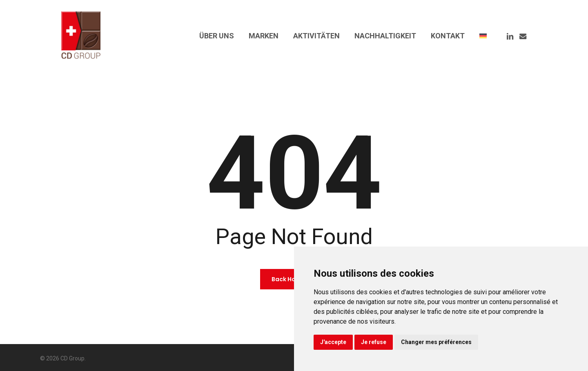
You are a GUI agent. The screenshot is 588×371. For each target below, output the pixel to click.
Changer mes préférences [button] (436, 342)
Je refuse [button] (374, 342)
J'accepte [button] (333, 342)
